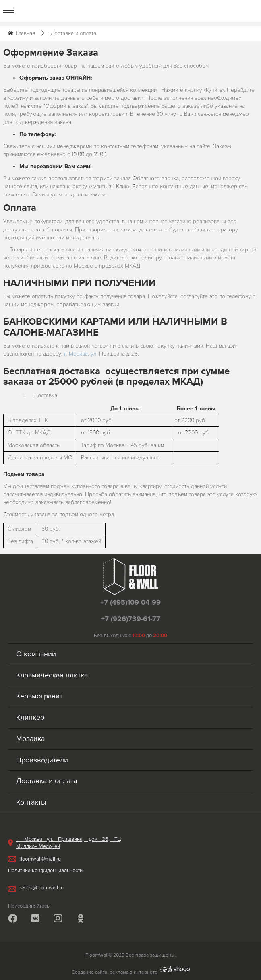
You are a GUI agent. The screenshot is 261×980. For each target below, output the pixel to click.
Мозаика (30, 739)
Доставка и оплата (47, 781)
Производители (42, 760)
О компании (36, 654)
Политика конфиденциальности (45, 871)
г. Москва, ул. (82, 354)
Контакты (31, 802)
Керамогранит (39, 696)
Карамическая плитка (52, 675)
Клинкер (30, 717)
